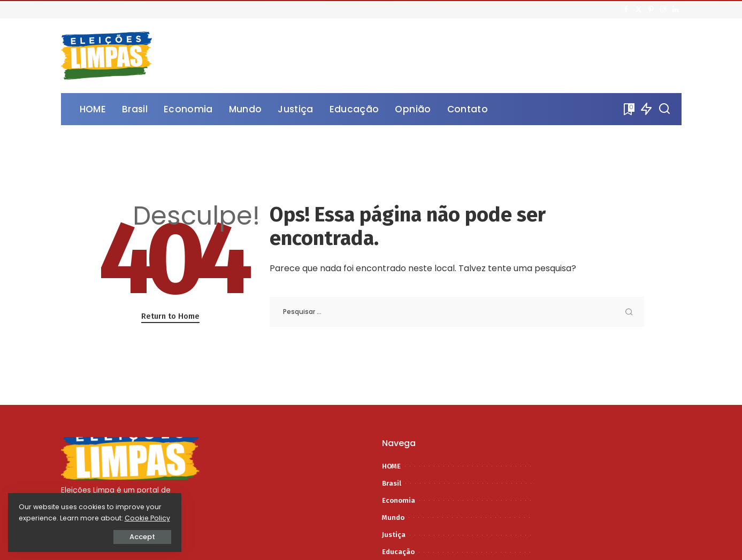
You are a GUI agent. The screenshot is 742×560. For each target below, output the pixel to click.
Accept (129, 537)
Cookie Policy (41, 518)
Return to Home (170, 316)
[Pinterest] (651, 10)
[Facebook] (626, 10)
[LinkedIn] (675, 10)
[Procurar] (664, 109)
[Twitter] (638, 10)
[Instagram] (663, 10)
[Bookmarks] (628, 109)
